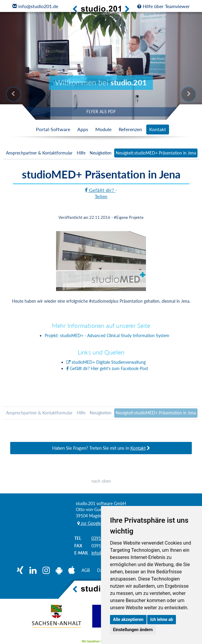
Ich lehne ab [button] (162, 619)
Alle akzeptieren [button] (128, 619)
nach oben (101, 482)
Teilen (101, 196)
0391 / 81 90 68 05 (145, 502)
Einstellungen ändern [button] (133, 630)
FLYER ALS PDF (101, 112)
